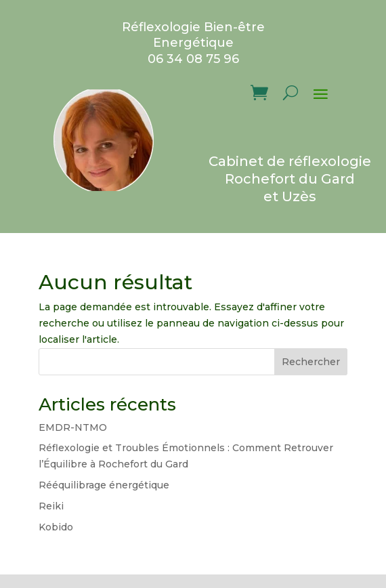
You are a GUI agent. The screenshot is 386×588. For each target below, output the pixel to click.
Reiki (51, 506)
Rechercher (311, 362)
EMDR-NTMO (73, 427)
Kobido (56, 527)
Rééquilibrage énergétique (104, 485)
